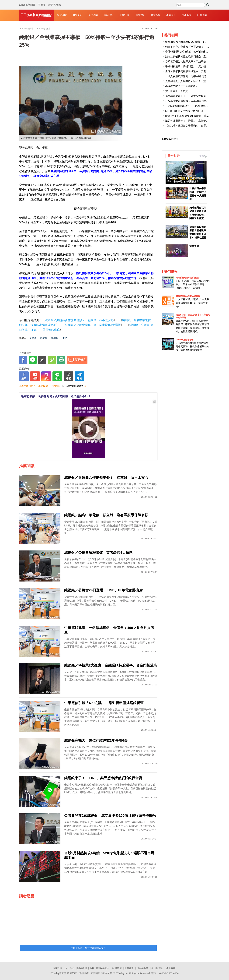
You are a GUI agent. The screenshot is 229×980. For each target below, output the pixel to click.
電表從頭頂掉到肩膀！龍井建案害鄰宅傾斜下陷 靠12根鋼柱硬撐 (198, 232)
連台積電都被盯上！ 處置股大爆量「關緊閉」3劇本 (195, 96)
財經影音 (155, 15)
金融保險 (109, 15)
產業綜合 (171, 15)
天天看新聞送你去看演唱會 (188, 278)
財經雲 (37, 15)
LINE (64, 338)
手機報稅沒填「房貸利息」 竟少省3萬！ (189, 66)
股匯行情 (124, 15)
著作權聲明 (157, 968)
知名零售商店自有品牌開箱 (188, 296)
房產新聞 (187, 15)
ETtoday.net (122, 973)
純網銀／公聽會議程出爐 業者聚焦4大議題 (93, 325)
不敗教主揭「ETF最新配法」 (182, 86)
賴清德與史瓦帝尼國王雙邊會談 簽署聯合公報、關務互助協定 (198, 213)
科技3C (140, 15)
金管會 (33, 338)
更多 (203, 156)
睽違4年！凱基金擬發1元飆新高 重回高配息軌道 (193, 116)
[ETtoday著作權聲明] (73, 386)
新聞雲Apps (55, 2)
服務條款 (129, 968)
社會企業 (202, 15)
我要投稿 (57, 968)
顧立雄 (44, 338)
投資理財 (62, 15)
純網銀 (55, 338)
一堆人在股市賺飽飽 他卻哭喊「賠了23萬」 (191, 76)
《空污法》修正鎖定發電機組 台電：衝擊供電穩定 (194, 126)
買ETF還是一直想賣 (177, 91)
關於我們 (82, 968)
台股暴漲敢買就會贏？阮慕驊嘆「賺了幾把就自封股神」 (197, 101)
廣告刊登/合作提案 (99, 968)
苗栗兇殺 (194, 246)
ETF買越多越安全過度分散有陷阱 (184, 111)
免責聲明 (171, 968)
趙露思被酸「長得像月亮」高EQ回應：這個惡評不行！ (56, 396)
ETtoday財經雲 (170, 139)
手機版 (42, 2)
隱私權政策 (143, 968)
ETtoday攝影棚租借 (184, 340)
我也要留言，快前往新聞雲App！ (88, 948)
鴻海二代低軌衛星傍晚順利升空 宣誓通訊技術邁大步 (196, 57)
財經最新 (77, 15)
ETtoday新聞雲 (27, 2)
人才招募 (70, 968)
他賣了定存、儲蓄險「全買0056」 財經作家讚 (192, 47)
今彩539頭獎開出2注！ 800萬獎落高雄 (188, 106)
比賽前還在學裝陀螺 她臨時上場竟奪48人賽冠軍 (198, 194)
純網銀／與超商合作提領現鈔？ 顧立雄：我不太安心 (79, 320)
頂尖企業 (93, 15)
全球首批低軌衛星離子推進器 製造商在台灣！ (192, 71)
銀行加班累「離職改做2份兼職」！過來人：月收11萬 (195, 42)
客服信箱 (117, 968)
